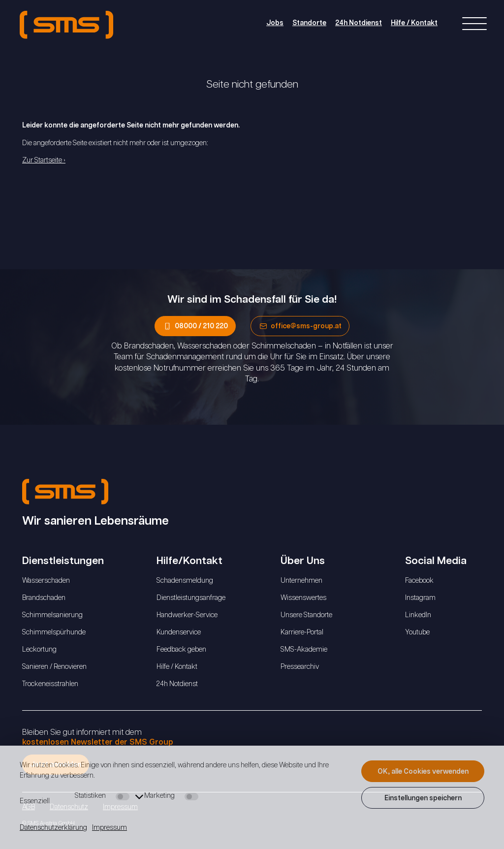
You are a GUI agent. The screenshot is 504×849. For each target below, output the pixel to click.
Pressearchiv (300, 667)
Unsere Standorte (306, 615)
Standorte (309, 23)
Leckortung (39, 650)
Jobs (275, 23)
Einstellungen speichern (423, 798)
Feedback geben (181, 650)
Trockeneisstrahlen (50, 684)
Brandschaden (44, 598)
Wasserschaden (46, 581)
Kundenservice (179, 632)
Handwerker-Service (187, 615)
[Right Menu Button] (474, 25)
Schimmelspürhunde (54, 632)
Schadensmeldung (185, 581)
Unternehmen (301, 581)
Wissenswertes (303, 598)
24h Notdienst (359, 23)
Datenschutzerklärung (53, 828)
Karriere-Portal (302, 632)
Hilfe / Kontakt (414, 23)
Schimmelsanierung (52, 615)
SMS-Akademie (304, 650)
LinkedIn (418, 615)
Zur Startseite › (44, 160)
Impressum (110, 828)
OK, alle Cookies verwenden (423, 772)
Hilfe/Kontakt (192, 561)
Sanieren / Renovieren (54, 667)
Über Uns (305, 561)
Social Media (438, 561)
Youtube (417, 632)
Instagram (420, 598)
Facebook (419, 581)
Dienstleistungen (65, 561)
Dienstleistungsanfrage (191, 598)
